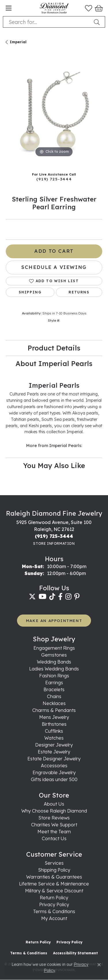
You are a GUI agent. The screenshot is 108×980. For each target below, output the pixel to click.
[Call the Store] (54, 536)
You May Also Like (54, 465)
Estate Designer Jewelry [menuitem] (54, 759)
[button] (89, 8)
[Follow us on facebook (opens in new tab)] (60, 597)
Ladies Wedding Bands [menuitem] (54, 669)
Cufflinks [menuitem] (54, 731)
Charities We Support (54, 825)
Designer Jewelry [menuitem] (54, 745)
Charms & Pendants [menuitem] (54, 710)
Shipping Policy (54, 870)
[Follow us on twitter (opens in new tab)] (32, 597)
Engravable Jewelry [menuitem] (54, 772)
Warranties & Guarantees (54, 877)
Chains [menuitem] (54, 696)
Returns (79, 292)
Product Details (54, 348)
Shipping (30, 292)
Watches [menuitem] (54, 738)
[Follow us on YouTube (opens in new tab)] (42, 597)
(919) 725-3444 (54, 179)
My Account (54, 918)
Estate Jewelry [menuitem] (54, 752)
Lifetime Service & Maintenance (54, 884)
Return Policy (54, 898)
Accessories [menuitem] (54, 766)
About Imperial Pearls (54, 363)
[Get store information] (54, 543)
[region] (54, 110)
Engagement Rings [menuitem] (54, 648)
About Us (54, 804)
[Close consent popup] (99, 965)
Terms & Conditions (54, 911)
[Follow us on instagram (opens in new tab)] (68, 597)
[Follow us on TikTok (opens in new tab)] (52, 597)
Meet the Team (54, 832)
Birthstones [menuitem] (54, 724)
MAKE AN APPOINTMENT (54, 620)
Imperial (18, 42)
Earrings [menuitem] (54, 683)
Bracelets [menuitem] (54, 689)
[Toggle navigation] (9, 8)
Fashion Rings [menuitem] (54, 676)
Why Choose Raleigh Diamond (54, 811)
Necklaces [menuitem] (54, 703)
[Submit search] (98, 22)
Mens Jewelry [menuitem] (54, 717)
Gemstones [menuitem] (54, 655)
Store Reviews (54, 818)
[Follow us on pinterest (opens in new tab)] (77, 597)
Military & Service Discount (54, 891)
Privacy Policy (54, 904)
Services (54, 863)
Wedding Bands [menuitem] (54, 662)
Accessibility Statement (75, 953)
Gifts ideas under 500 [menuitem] (54, 779)
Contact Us (54, 838)
